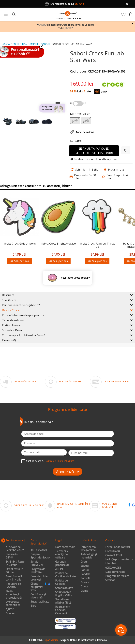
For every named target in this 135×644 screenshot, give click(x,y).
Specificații (67, 300)
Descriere (67, 295)
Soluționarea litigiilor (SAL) (63, 594)
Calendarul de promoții (39, 578)
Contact (11, 613)
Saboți (85, 566)
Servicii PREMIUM (37, 563)
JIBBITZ (69, 28)
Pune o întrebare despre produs (67, 315)
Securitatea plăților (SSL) (63, 601)
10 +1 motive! (39, 550)
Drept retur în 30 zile (14, 571)
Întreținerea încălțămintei (89, 549)
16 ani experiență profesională (14, 594)
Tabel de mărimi (67, 320)
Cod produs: (79, 72)
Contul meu (112, 551)
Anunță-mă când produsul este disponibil (94, 151)
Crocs (84, 562)
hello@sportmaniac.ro (119, 559)
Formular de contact (118, 547)
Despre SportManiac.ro (40, 556)
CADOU (42, 25)
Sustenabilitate (40, 602)
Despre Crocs (67, 310)
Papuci (85, 570)
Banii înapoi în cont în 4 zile (15, 578)
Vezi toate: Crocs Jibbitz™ (75, 278)
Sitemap (110, 580)
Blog (33, 606)
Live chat (111, 564)
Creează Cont (114, 555)
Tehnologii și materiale (89, 556)
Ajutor (10, 609)
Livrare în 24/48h (12, 556)
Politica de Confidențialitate (59, 461)
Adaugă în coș (20, 261)
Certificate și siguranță (38, 596)
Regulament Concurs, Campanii (63, 610)
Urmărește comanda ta (13, 603)
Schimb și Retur (67, 330)
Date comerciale (65, 547)
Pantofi (85, 578)
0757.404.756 (113, 568)
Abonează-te (67, 472)
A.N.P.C (60, 569)
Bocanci (85, 582)
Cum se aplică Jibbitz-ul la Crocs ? (67, 335)
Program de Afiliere (117, 576)
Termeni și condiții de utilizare (62, 554)
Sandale (85, 574)
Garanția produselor (62, 563)
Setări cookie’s (64, 588)
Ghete (84, 587)
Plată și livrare (67, 325)
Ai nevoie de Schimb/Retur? (15, 549)
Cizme (84, 591)
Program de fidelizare (38, 571)
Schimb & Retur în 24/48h (15, 563)
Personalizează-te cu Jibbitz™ (67, 305)
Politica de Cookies (61, 582)
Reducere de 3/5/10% (13, 586)
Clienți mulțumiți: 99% (37, 587)
